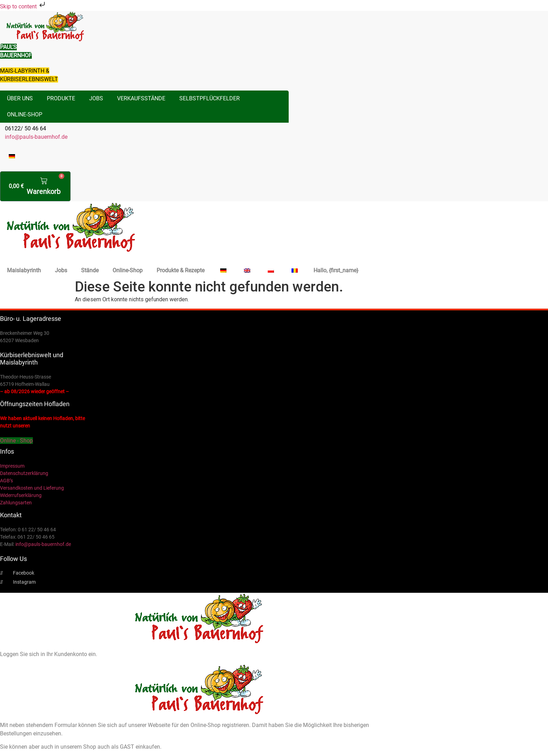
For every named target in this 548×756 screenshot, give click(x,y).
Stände (90, 270)
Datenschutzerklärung (24, 473)
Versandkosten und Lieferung (32, 488)
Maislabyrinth (24, 270)
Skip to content (23, 6)
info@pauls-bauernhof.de (36, 137)
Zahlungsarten (16, 503)
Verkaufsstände (141, 98)
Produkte (61, 98)
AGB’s (6, 481)
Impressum (12, 466)
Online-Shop (25, 114)
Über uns (20, 98)
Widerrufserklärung (21, 495)
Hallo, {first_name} (336, 270)
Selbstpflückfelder (210, 98)
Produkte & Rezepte (181, 270)
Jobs (96, 98)
